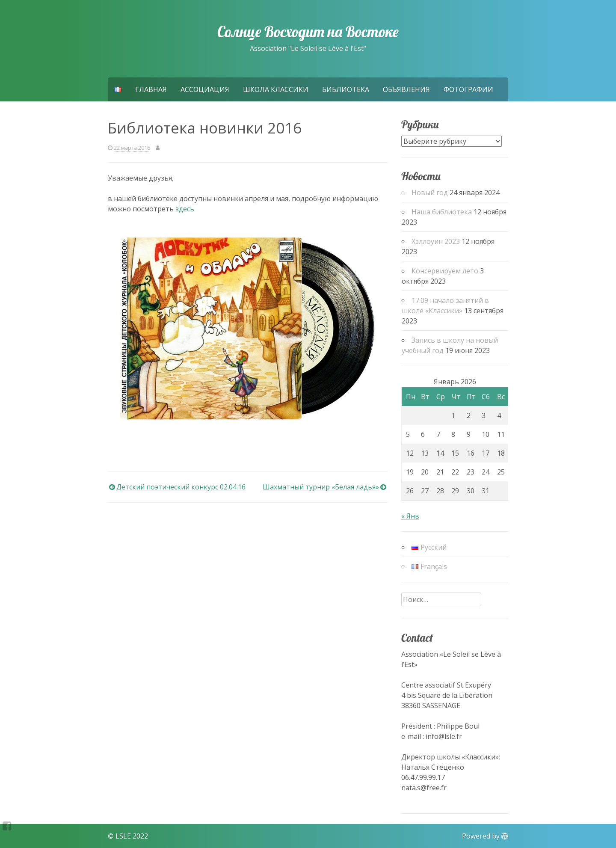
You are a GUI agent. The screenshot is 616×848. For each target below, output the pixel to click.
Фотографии (468, 89)
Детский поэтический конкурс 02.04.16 (181, 487)
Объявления (406, 89)
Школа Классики (276, 89)
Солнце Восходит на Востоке (308, 32)
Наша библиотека (442, 212)
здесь (185, 209)
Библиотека (346, 89)
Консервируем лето (445, 271)
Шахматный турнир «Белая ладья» (321, 487)
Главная (151, 89)
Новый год (430, 193)
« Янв (410, 516)
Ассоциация (205, 89)
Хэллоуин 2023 (436, 241)
